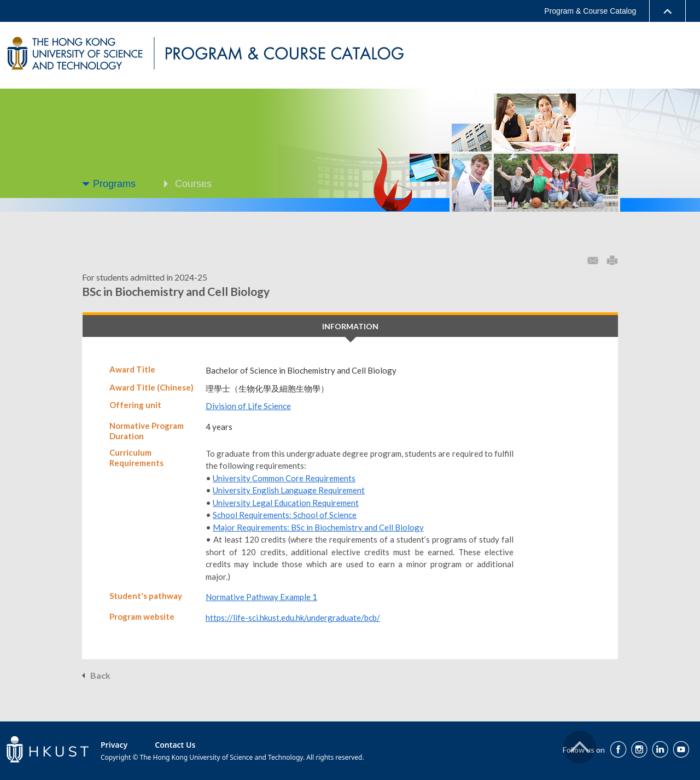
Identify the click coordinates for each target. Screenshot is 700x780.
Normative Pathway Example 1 (261, 597)
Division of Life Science (248, 406)
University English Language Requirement (289, 490)
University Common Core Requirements (284, 478)
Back (100, 675)
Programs (114, 184)
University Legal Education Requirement (286, 503)
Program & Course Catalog (590, 11)
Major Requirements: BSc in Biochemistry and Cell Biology (318, 527)
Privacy (114, 745)
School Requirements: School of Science (285, 515)
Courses (193, 184)
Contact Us (175, 745)
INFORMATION (350, 326)
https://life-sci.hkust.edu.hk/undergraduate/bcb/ (293, 618)
